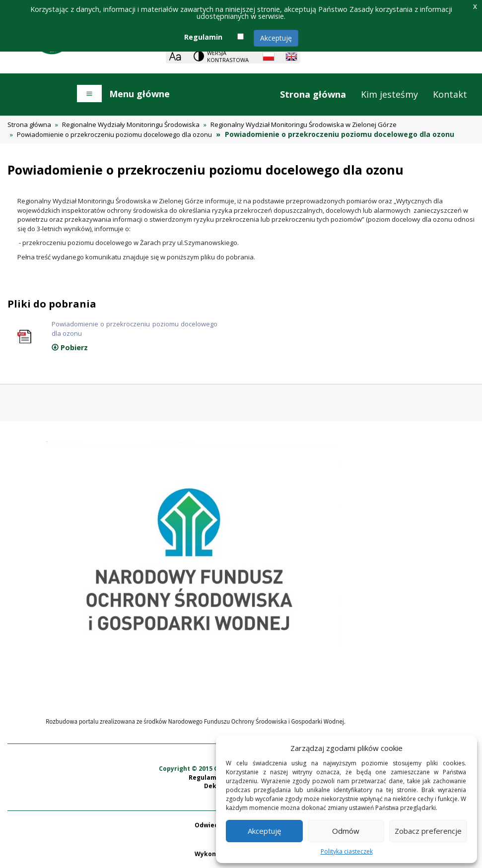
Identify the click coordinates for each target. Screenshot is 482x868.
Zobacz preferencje (428, 831)
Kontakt (450, 94)
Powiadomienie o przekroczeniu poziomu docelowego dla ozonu (114, 134)
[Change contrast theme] (222, 56)
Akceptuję (276, 38)
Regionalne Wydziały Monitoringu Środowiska (131, 124)
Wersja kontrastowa (228, 56)
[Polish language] (269, 57)
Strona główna (313, 94)
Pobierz (70, 347)
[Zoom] (175, 56)
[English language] (291, 57)
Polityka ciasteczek (347, 851)
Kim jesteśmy (389, 94)
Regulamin (203, 37)
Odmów (346, 831)
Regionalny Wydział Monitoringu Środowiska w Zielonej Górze (304, 124)
